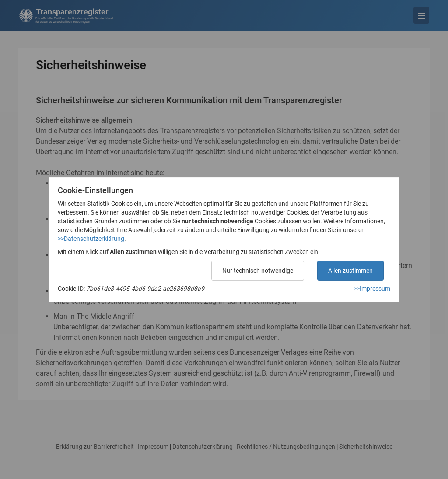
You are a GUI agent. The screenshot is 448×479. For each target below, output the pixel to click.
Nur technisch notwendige (258, 271)
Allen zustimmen (350, 271)
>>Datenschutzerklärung (91, 239)
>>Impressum (372, 289)
